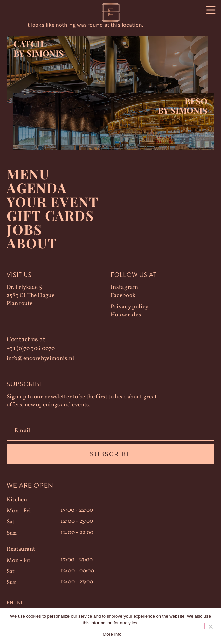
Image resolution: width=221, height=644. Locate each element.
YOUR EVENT (53, 201)
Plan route (20, 303)
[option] (20, 603)
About (32, 243)
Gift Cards (50, 215)
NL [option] (20, 602)
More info (112, 634)
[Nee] (210, 626)
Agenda (37, 188)
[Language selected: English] (110, 603)
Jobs (24, 229)
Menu (28, 174)
